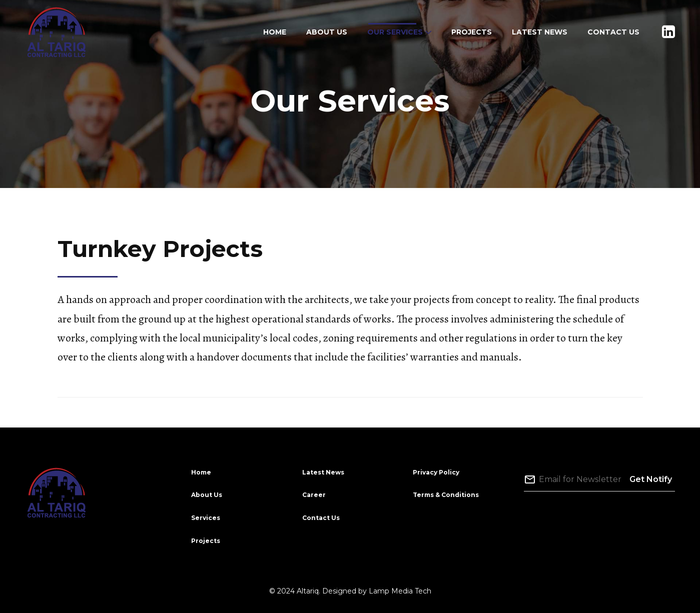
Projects (206, 541)
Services (206, 518)
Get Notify (651, 479)
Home (201, 472)
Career (314, 495)
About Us (207, 495)
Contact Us (321, 518)
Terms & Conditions (446, 495)
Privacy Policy (436, 472)
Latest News (323, 472)
